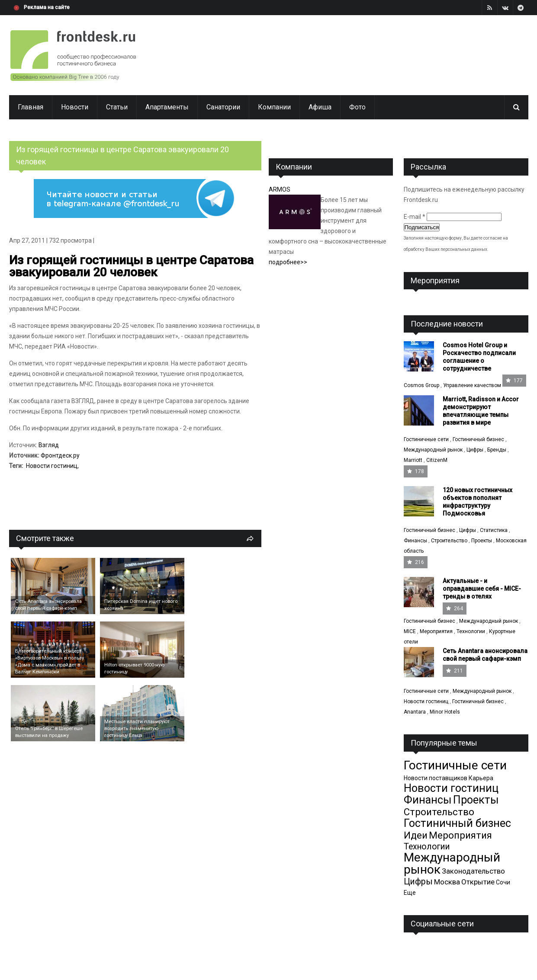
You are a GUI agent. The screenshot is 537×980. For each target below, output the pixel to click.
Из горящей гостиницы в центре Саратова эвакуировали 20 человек (131, 266)
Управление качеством (472, 385)
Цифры (475, 450)
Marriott (413, 460)
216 (416, 562)
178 (416, 471)
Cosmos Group (421, 385)
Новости (75, 107)
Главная (31, 107)
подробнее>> (288, 262)
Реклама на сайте (47, 7)
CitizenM (437, 460)
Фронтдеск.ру (60, 455)
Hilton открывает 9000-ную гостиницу (134, 668)
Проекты (482, 541)
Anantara (415, 712)
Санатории (223, 107)
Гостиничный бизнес (478, 439)
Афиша (320, 107)
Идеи (416, 835)
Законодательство (473, 871)
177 (514, 381)
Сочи (503, 882)
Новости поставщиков (436, 778)
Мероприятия (436, 631)
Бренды (497, 450)
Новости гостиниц (52, 466)
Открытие (478, 882)
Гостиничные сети (426, 439)
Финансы (415, 541)
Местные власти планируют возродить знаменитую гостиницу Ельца (137, 729)
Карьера (481, 778)
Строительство (449, 541)
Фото (357, 107)
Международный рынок (433, 450)
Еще (410, 893)
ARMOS (280, 189)
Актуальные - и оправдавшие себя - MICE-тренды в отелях (482, 589)
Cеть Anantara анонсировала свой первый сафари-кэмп (48, 605)
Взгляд (49, 445)
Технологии (471, 631)
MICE (410, 631)
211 (455, 671)
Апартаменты (167, 107)
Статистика (494, 530)
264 (455, 608)
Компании (274, 107)
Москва (447, 882)
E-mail (415, 217)
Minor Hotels (445, 712)
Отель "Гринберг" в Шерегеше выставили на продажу (49, 732)
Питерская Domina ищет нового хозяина (141, 605)
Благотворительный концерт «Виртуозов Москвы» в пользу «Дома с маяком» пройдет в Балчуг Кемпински (50, 661)
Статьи (117, 107)
